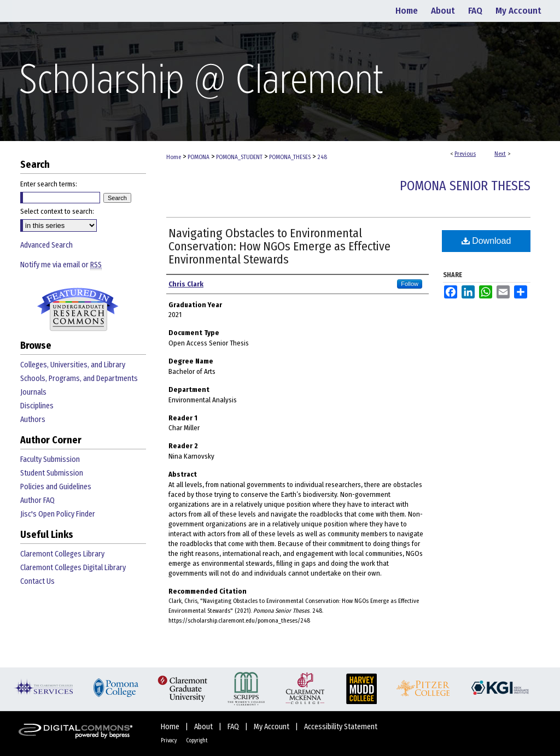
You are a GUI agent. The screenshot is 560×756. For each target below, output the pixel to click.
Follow (410, 284)
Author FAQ (37, 500)
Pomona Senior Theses (465, 186)
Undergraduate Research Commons (78, 309)
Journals (33, 392)
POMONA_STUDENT (239, 157)
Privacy (169, 741)
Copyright (197, 741)
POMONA (199, 157)
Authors (33, 420)
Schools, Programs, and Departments (79, 379)
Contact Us (37, 581)
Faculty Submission (50, 459)
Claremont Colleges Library (62, 554)
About (204, 727)
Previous (465, 154)
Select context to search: (57, 211)
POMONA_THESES (290, 157)
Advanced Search (46, 245)
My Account (272, 727)
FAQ (234, 727)
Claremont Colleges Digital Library (73, 568)
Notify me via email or (61, 265)
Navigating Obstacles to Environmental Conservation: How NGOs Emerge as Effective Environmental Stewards (279, 246)
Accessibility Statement (341, 727)
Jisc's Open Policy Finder (58, 514)
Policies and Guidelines (56, 487)
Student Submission (52, 473)
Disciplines (37, 406)
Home (174, 157)
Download (486, 241)
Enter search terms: (49, 184)
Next (500, 154)
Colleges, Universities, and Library (73, 365)
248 (322, 157)
